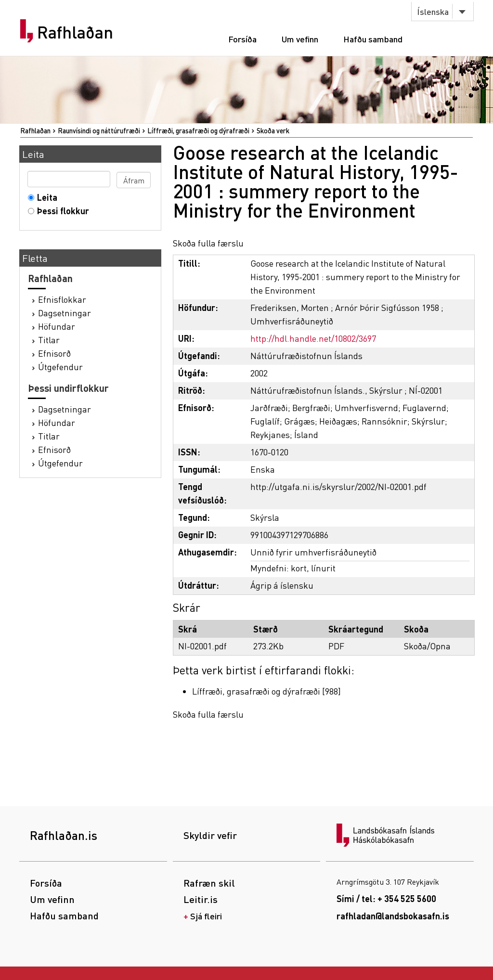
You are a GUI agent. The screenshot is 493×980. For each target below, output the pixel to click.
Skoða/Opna (427, 646)
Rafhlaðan (75, 32)
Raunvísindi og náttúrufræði (99, 130)
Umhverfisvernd (366, 407)
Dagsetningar (65, 313)
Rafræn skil (209, 883)
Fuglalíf (265, 421)
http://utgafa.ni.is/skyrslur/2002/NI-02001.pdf (338, 486)
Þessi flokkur (61, 211)
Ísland (306, 434)
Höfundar (57, 326)
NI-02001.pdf (202, 646)
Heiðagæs (338, 421)
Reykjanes (270, 434)
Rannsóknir (384, 421)
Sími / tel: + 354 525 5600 (386, 898)
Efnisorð (54, 353)
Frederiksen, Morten (290, 307)
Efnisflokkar (62, 299)
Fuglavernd (424, 407)
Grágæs (299, 421)
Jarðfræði (269, 407)
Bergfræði (311, 407)
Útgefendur (60, 367)
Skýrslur (428, 421)
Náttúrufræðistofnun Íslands (306, 355)
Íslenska (433, 11)
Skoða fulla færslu (208, 243)
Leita (45, 197)
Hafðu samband (373, 39)
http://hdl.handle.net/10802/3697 (313, 338)
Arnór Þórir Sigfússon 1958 (387, 307)
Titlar (49, 340)
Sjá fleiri (206, 916)
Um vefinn (300, 39)
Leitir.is (201, 899)
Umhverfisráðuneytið (292, 321)
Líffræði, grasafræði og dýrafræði (198, 130)
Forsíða (242, 39)
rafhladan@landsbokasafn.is (393, 916)
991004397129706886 (289, 535)
